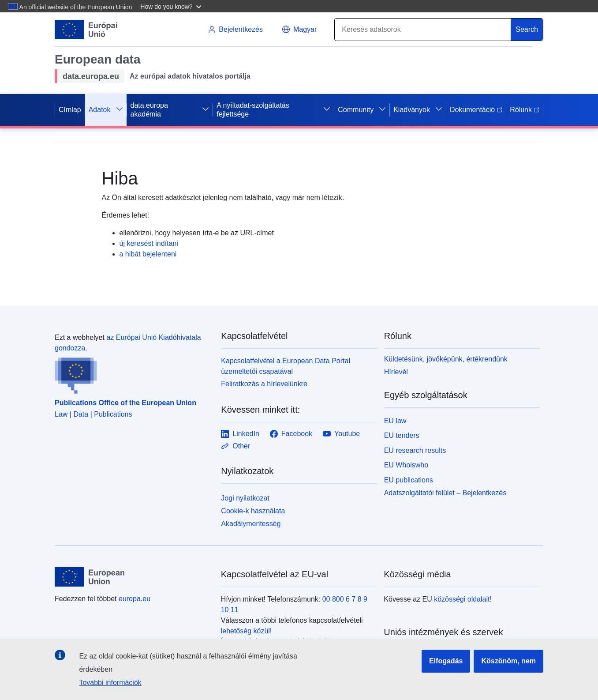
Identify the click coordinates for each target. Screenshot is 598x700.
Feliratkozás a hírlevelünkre (264, 384)
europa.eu (135, 599)
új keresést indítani (149, 243)
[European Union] (133, 577)
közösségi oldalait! (463, 599)
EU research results (415, 450)
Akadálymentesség (251, 524)
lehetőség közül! (247, 631)
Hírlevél (396, 372)
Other (235, 446)
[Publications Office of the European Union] (133, 374)
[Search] (423, 30)
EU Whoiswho (406, 465)
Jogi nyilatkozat (245, 498)
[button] (172, 6)
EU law (395, 421)
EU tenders (402, 435)
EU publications (409, 480)
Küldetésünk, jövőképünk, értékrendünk (446, 359)
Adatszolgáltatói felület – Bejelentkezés (445, 493)
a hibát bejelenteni (148, 254)
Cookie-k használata (253, 511)
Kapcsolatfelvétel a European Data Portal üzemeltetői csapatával (286, 366)
